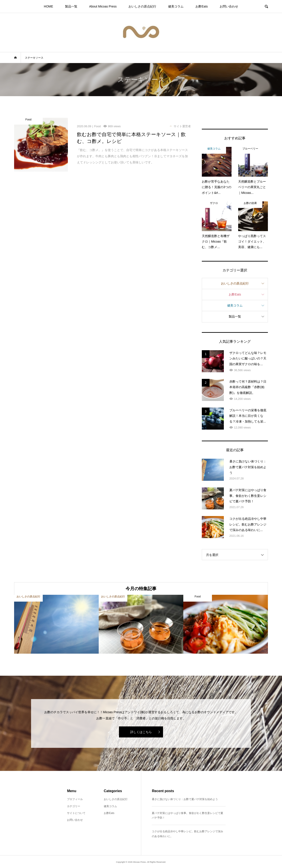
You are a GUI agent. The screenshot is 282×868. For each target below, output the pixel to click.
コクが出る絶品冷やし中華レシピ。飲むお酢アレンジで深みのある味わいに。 (187, 834)
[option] (56, 624)
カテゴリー (74, 806)
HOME (48, 6)
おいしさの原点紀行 (142, 6)
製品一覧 (71, 6)
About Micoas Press (103, 6)
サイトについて (76, 813)
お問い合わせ (229, 6)
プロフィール (75, 799)
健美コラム (176, 6)
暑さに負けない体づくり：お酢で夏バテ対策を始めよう (185, 799)
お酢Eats (202, 6)
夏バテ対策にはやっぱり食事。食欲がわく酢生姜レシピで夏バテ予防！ (187, 816)
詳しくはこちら (141, 732)
